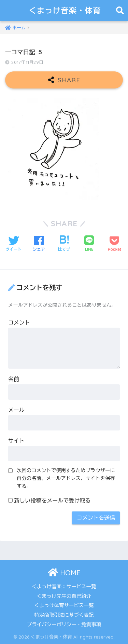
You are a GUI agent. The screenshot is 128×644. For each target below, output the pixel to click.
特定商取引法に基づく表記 (64, 615)
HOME (64, 573)
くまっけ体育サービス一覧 (64, 605)
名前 (14, 379)
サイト (16, 441)
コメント (19, 323)
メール (16, 410)
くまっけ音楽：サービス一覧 (64, 587)
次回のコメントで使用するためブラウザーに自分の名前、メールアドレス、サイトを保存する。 (66, 478)
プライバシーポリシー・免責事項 (64, 625)
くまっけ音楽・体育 (65, 10)
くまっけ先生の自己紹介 (64, 596)
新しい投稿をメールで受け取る (52, 501)
